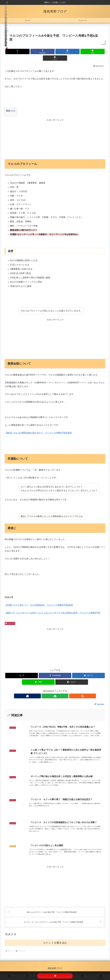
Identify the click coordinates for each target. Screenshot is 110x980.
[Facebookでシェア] (38, 51)
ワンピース (10, 617)
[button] (89, 51)
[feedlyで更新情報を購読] (55, 689)
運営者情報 (86, 970)
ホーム (22, 970)
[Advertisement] (55, 132)
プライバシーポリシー (71, 970)
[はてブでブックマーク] (55, 51)
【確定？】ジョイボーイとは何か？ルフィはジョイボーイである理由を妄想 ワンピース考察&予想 (53, 606)
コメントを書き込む (55, 939)
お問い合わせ (32, 970)
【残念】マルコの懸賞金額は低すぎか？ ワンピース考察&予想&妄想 (38, 426)
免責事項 (57, 970)
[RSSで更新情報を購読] (60, 689)
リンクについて (45, 970)
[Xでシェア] (21, 51)
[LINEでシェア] (72, 51)
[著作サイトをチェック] (50, 689)
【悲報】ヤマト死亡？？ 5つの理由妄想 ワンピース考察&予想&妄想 (39, 598)
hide (13, 104)
